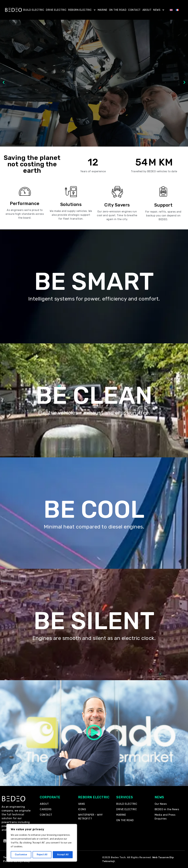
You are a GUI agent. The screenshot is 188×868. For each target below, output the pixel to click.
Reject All (42, 855)
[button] (4, 82)
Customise (21, 855)
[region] (42, 843)
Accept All (63, 855)
